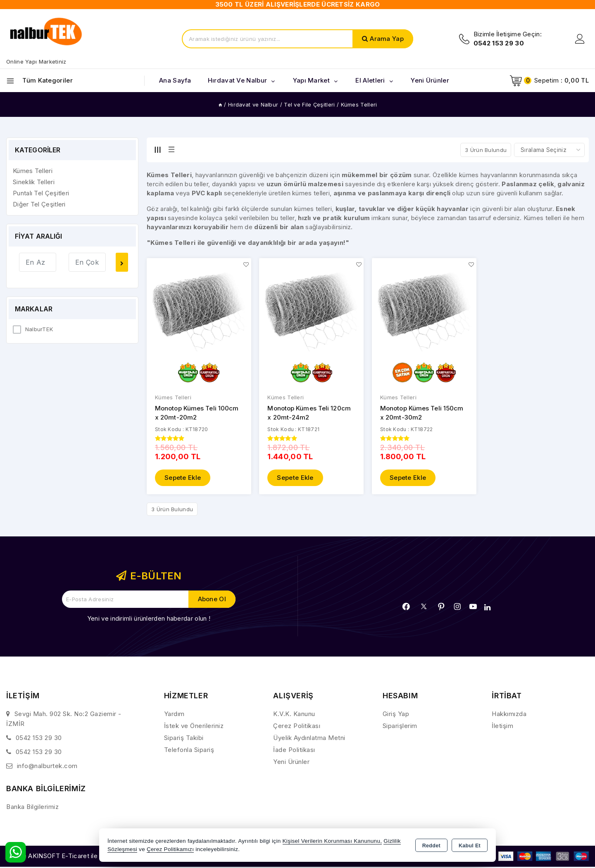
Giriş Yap (396, 714)
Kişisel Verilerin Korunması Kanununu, (332, 841)
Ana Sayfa (175, 80)
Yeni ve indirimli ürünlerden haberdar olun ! (149, 619)
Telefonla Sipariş (189, 750)
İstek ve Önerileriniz (194, 726)
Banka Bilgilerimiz (32, 807)
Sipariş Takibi (184, 738)
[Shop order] (549, 150)
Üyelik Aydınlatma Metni (309, 738)
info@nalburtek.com (47, 766)
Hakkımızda (509, 714)
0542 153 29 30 (39, 738)
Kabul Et (470, 846)
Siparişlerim (400, 726)
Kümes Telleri (173, 398)
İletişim (502, 726)
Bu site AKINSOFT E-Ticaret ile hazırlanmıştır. (73, 856)
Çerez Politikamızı (170, 849)
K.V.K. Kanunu (294, 714)
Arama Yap (387, 39)
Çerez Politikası (297, 726)
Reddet (431, 846)
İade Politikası (294, 750)
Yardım (174, 714)
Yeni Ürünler (291, 762)
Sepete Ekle (183, 478)
